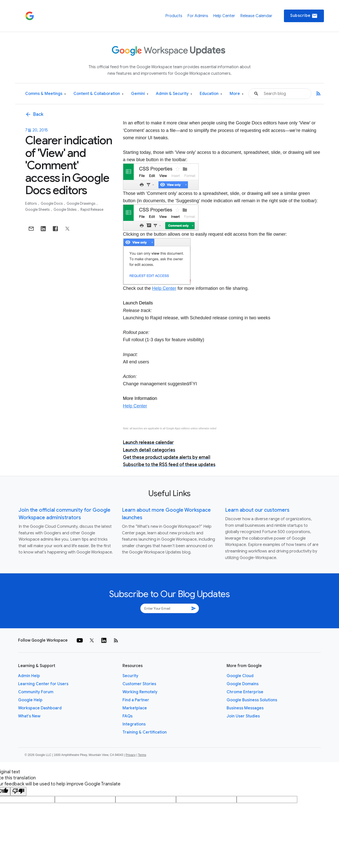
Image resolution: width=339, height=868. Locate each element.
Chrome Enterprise (245, 692)
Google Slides (66, 210)
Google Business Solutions (252, 700)
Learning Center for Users (43, 684)
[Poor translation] (18, 791)
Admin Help (29, 676)
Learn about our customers (257, 510)
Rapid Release (92, 210)
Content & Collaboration (98, 94)
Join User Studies (243, 716)
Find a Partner (136, 700)
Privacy (131, 755)
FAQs (128, 716)
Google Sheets (38, 210)
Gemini (140, 94)
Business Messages (245, 708)
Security (130, 676)
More (237, 94)
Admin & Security (174, 94)
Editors (31, 203)
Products (174, 16)
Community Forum (36, 692)
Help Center (224, 16)
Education (211, 94)
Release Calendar (256, 16)
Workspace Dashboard (40, 708)
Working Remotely (140, 692)
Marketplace (135, 708)
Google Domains (243, 684)
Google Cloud (240, 676)
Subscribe (304, 16)
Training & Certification (145, 732)
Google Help (30, 700)
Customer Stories (139, 684)
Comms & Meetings (46, 94)
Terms (142, 755)
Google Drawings (81, 203)
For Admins (198, 16)
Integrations (134, 724)
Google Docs (52, 203)
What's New (29, 716)
